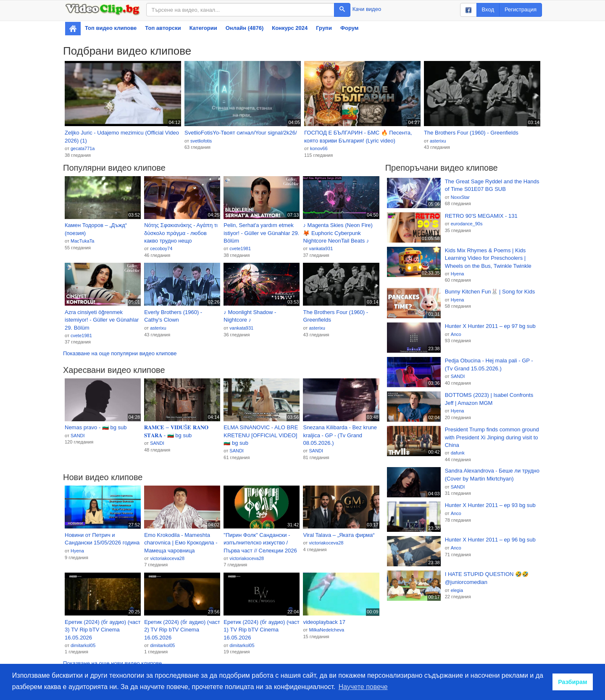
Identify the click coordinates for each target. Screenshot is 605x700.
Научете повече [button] (363, 687)
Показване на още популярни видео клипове (120, 353)
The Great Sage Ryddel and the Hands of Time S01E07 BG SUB (492, 185)
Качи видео (367, 9)
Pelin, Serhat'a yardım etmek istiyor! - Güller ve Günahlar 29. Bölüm (261, 233)
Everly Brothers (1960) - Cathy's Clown (173, 316)
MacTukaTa (82, 241)
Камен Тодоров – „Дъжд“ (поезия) (96, 229)
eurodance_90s (467, 224)
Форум (349, 28)
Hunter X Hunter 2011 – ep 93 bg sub (490, 505)
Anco (456, 334)
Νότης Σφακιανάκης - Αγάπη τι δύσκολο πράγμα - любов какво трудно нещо (181, 233)
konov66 (319, 148)
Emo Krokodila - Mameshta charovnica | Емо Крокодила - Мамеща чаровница (181, 543)
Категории (203, 28)
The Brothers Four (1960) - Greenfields (471, 133)
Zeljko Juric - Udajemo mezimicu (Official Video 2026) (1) (122, 137)
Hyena (77, 551)
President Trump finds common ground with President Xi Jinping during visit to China (492, 437)
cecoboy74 (161, 248)
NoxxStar (460, 197)
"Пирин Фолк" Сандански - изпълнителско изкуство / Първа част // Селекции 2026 (260, 543)
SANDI (78, 436)
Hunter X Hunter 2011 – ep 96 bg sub (490, 540)
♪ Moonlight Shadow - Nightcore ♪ (250, 316)
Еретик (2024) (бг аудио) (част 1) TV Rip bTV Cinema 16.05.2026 (262, 630)
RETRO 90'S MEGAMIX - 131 (481, 216)
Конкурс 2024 (290, 28)
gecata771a (83, 148)
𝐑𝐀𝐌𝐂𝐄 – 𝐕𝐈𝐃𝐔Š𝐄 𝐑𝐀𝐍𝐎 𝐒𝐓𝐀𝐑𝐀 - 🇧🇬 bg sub (176, 431)
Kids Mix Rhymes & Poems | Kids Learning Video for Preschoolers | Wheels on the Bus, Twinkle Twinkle (488, 258)
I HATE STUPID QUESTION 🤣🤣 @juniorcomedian (487, 578)
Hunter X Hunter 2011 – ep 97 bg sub (490, 326)
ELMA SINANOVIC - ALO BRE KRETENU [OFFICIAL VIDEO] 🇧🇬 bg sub (261, 435)
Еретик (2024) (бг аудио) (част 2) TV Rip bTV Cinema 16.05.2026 (182, 630)
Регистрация (521, 9)
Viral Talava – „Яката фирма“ (339, 535)
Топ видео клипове (111, 28)
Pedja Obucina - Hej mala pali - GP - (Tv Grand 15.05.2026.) (489, 365)
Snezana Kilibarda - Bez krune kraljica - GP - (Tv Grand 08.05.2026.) (340, 435)
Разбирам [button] (573, 682)
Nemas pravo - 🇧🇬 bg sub (96, 427)
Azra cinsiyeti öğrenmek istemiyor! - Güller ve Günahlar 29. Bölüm (102, 320)
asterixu (438, 141)
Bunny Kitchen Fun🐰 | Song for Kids (490, 292)
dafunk (458, 453)
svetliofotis (201, 141)
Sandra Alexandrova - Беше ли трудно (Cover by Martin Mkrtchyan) (492, 475)
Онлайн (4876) (245, 28)
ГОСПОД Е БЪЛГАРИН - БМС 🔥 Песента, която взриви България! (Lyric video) (358, 137)
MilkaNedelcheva (326, 630)
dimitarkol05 (83, 645)
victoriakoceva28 (167, 558)
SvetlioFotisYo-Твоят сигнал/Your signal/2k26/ (241, 133)
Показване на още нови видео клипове (112, 663)
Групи (324, 28)
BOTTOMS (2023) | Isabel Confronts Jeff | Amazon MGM (489, 399)
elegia (457, 590)
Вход (488, 9)
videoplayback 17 (324, 622)
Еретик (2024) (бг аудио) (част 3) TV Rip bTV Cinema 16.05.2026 (103, 630)
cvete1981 (240, 248)
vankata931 (321, 248)
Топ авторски (163, 28)
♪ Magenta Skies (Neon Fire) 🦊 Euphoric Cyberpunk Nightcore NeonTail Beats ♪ (338, 233)
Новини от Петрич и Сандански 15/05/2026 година (102, 539)
